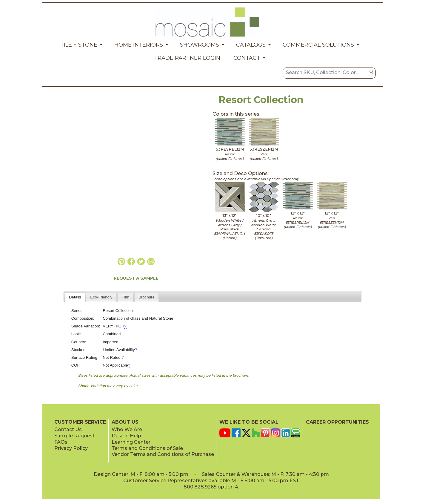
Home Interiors (139, 45)
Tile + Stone (79, 45)
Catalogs (251, 45)
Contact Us (68, 429)
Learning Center (131, 442)
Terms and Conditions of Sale (147, 448)
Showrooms (200, 45)
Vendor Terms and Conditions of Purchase (163, 454)
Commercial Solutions (318, 45)
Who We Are (127, 429)
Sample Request (74, 436)
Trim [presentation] (125, 297)
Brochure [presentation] (147, 297)
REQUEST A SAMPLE (136, 278)
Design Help (126, 436)
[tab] (75, 297)
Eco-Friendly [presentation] (101, 297)
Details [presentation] (75, 297)
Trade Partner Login (187, 58)
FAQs (61, 442)
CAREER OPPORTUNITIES (337, 422)
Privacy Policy (71, 448)
